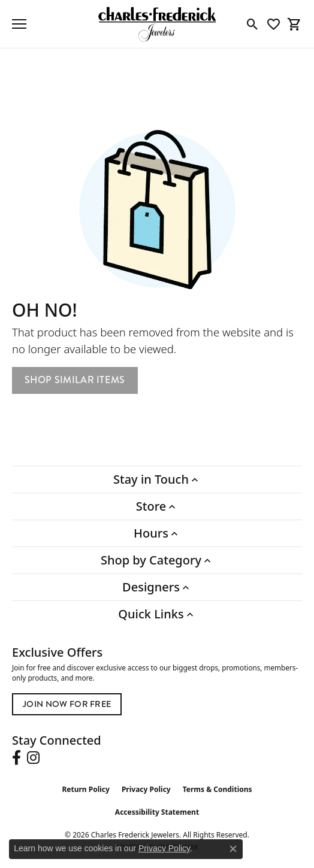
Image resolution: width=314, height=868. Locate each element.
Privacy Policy (146, 789)
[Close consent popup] (233, 849)
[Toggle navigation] (19, 24)
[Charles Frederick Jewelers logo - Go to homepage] (157, 24)
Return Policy (86, 789)
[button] (253, 24)
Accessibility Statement (157, 812)
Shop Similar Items (75, 380)
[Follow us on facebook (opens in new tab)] (16, 758)
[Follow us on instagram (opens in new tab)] (33, 758)
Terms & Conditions (218, 789)
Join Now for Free (67, 704)
